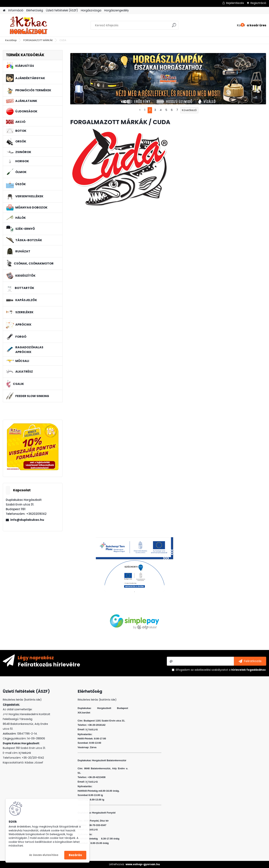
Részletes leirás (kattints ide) (97, 700)
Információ (16, 10)
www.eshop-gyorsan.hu (143, 864)
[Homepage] (4, 11)
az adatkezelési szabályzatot (209, 670)
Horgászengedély (117, 10)
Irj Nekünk (25, 753)
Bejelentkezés (235, 3)
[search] (174, 27)
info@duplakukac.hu (27, 520)
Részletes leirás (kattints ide (22, 700)
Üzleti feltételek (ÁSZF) (62, 10)
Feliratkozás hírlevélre (49, 664)
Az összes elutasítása (44, 855)
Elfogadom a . (221, 670)
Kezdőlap (11, 40)
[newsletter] (250, 661)
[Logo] (28, 25)
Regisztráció (258, 3)
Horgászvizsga (91, 10)
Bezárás (75, 855)
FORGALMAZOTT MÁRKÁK (38, 40)
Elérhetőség (35, 10)
